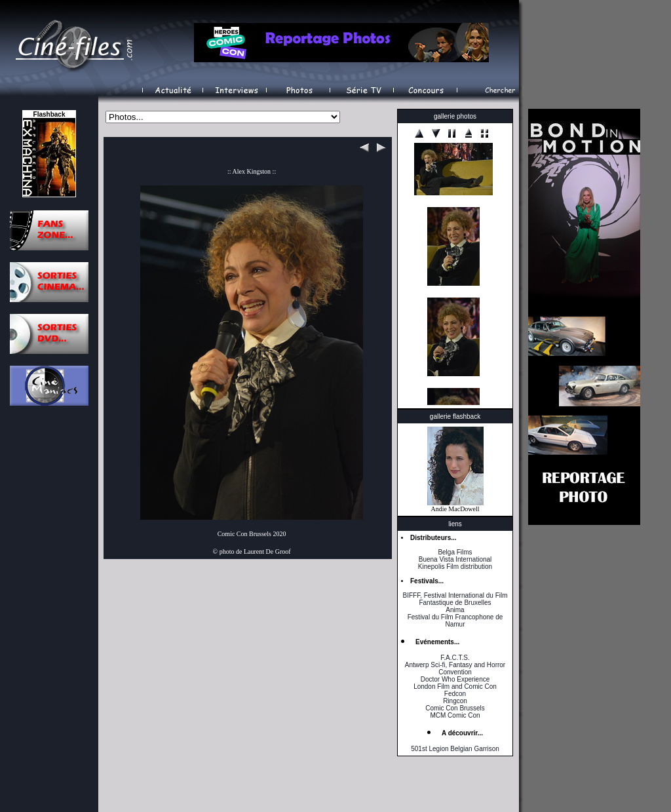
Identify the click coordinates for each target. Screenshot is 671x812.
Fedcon (455, 694)
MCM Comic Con (455, 715)
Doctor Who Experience (455, 679)
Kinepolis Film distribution (455, 567)
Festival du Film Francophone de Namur (455, 621)
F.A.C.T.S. (455, 658)
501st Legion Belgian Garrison (455, 749)
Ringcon (455, 701)
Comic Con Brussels (455, 708)
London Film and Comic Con (455, 686)
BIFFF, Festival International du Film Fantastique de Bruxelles (455, 599)
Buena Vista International (455, 559)
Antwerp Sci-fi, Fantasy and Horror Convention (455, 668)
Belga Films (455, 552)
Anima (455, 610)
